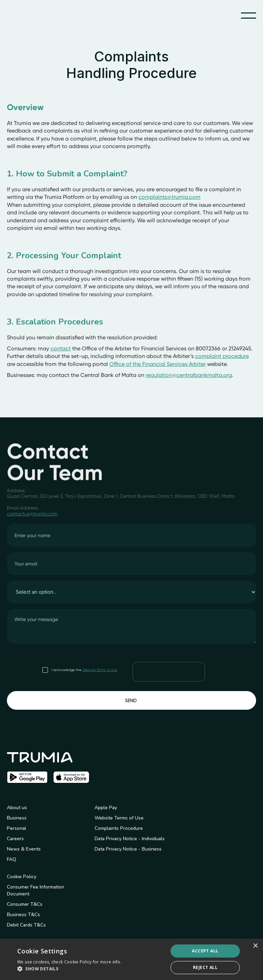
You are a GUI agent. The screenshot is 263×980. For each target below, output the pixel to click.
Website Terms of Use (100, 670)
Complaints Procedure (119, 828)
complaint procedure (222, 356)
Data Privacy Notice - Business (128, 849)
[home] (35, 16)
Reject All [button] (205, 967)
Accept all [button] (205, 951)
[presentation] (169, 672)
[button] (249, 16)
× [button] (255, 946)
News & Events (24, 849)
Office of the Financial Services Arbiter (158, 364)
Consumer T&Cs (25, 904)
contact (61, 348)
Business (17, 818)
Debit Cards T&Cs (26, 925)
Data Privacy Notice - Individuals (130, 839)
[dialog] (131, 959)
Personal (17, 828)
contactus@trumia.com (32, 514)
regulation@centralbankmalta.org (189, 375)
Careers (15, 839)
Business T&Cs (23, 915)
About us (17, 808)
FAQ (12, 859)
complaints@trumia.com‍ (169, 197)
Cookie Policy (22, 877)
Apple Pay (106, 808)
